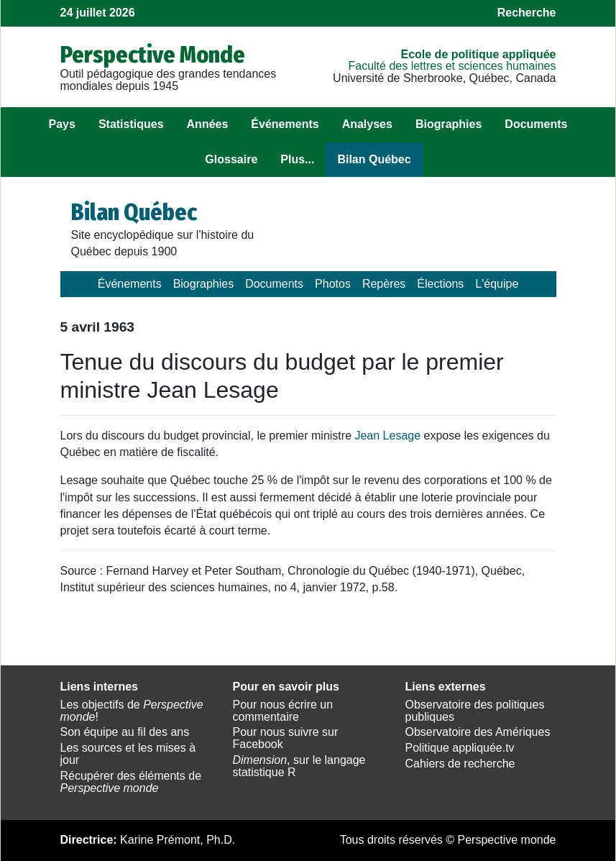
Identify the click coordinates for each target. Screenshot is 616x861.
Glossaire (231, 159)
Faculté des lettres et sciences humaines (452, 66)
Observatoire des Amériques (478, 732)
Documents (536, 124)
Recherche (527, 13)
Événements (285, 124)
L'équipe (497, 284)
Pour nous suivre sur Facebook (286, 738)
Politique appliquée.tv (460, 748)
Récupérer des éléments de (131, 782)
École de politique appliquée (478, 54)
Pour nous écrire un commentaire (283, 711)
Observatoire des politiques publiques (475, 711)
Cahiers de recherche (460, 764)
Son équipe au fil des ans (125, 732)
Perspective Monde (153, 55)
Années (208, 124)
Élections (440, 284)
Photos (333, 284)
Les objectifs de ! (132, 711)
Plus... (297, 159)
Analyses (367, 124)
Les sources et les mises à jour (128, 754)
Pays (62, 124)
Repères (384, 284)
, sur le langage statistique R (299, 766)
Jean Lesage (387, 436)
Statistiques (131, 124)
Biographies (449, 124)
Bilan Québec (374, 159)
